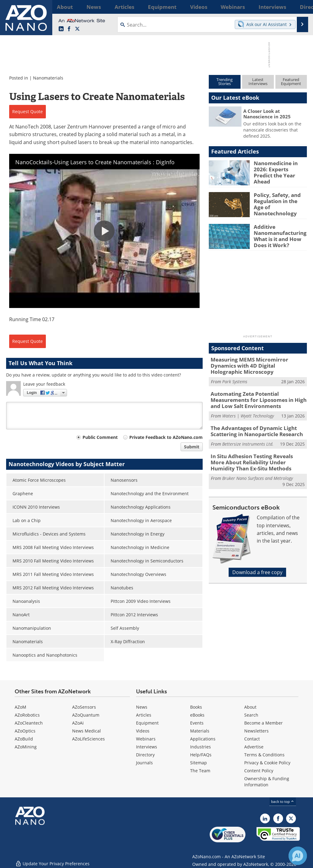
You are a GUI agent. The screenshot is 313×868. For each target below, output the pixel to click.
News (142, 707)
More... (300, 7)
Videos (143, 731)
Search (251, 715)
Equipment (147, 723)
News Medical (87, 731)
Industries (201, 747)
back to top (283, 801)
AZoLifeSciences (88, 739)
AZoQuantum (86, 715)
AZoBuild (24, 739)
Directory (145, 755)
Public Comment (100, 437)
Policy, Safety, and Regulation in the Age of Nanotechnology (278, 200)
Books (196, 707)
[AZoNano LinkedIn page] (61, 29)
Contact (252, 739)
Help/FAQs (201, 755)
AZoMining (26, 747)
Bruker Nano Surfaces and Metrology (258, 466)
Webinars (146, 739)
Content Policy (259, 771)
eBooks (197, 715)
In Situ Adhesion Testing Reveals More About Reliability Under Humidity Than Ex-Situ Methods (256, 451)
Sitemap (199, 763)
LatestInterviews (258, 82)
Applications (203, 739)
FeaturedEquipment (291, 82)
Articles (144, 715)
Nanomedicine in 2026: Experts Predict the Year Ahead (280, 169)
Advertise (254, 747)
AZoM (20, 707)
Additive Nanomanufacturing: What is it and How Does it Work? (278, 235)
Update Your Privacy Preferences (52, 860)
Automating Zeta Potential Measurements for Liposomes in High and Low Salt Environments (258, 392)
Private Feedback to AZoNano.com (166, 437)
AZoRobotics (27, 715)
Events (197, 723)
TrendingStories (225, 82)
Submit (192, 447)
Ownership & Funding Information (267, 782)
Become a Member (263, 723)
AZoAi (78, 723)
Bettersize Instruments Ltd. (248, 434)
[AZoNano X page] (77, 29)
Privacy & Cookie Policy (267, 763)
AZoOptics (25, 731)
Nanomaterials (48, 78)
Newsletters (256, 731)
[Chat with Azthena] (298, 856)
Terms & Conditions (264, 755)
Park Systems (235, 374)
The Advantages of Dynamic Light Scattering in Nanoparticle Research (252, 422)
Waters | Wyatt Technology (248, 407)
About (250, 707)
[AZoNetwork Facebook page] (69, 29)
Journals (144, 763)
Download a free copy (257, 560)
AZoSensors (84, 707)
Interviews (147, 747)
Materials (200, 731)
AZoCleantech (29, 723)
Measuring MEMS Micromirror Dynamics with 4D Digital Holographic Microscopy (257, 362)
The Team (200, 771)
